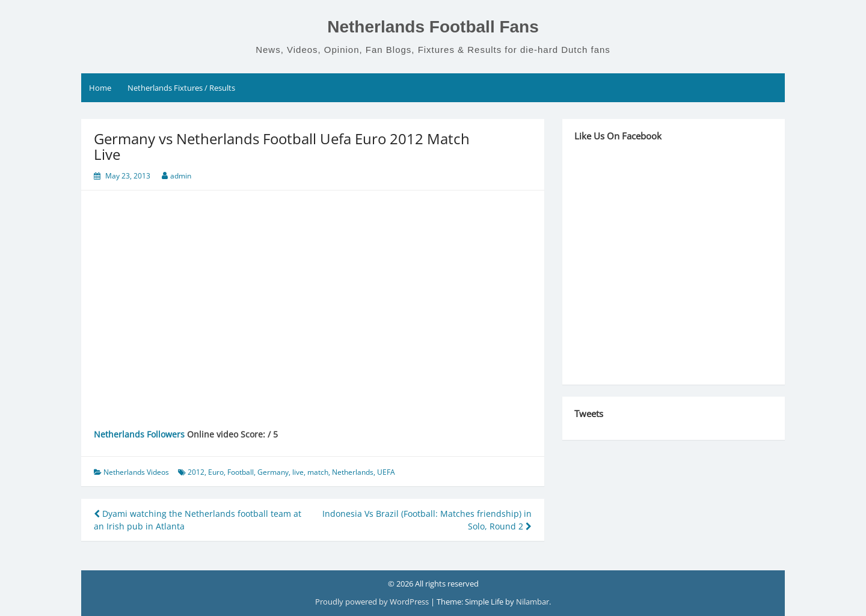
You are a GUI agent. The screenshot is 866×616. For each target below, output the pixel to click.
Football (241, 472)
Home (100, 88)
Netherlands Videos (136, 472)
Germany (273, 472)
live (298, 472)
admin (181, 176)
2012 (196, 472)
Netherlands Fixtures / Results (181, 88)
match (318, 472)
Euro (216, 472)
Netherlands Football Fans (433, 27)
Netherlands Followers (139, 434)
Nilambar (533, 602)
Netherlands (353, 472)
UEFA (386, 472)
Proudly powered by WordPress (373, 602)
